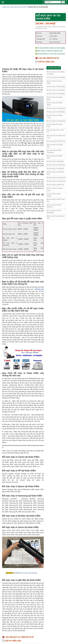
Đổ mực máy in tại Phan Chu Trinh (56, 137)
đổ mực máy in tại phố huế (55, 185)
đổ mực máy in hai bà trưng (28, 573)
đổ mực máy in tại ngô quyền (56, 178)
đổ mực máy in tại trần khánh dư (54, 206)
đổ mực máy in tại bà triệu (55, 161)
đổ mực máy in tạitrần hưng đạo (56, 200)
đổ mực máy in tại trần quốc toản (56, 217)
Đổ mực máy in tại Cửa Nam (56, 77)
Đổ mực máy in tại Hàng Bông (55, 98)
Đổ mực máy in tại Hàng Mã (56, 112)
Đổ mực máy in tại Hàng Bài (56, 90)
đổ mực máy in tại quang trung (55, 189)
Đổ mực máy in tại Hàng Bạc (56, 87)
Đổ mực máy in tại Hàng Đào (56, 121)
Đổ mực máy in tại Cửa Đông (54, 82)
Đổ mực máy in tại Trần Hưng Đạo (54, 151)
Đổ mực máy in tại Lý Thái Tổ (55, 131)
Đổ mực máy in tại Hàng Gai (56, 108)
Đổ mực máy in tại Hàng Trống (55, 116)
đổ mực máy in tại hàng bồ (55, 168)
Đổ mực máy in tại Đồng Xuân (55, 157)
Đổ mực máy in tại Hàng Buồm (55, 104)
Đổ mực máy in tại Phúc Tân (56, 141)
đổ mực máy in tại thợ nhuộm (54, 195)
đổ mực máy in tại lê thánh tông (55, 173)
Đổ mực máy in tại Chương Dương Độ (56, 73)
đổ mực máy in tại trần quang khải (54, 211)
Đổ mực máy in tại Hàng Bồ (56, 94)
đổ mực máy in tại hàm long (56, 165)
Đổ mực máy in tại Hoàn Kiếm (55, 125)
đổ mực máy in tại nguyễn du (56, 181)
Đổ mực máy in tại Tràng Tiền (55, 146)
